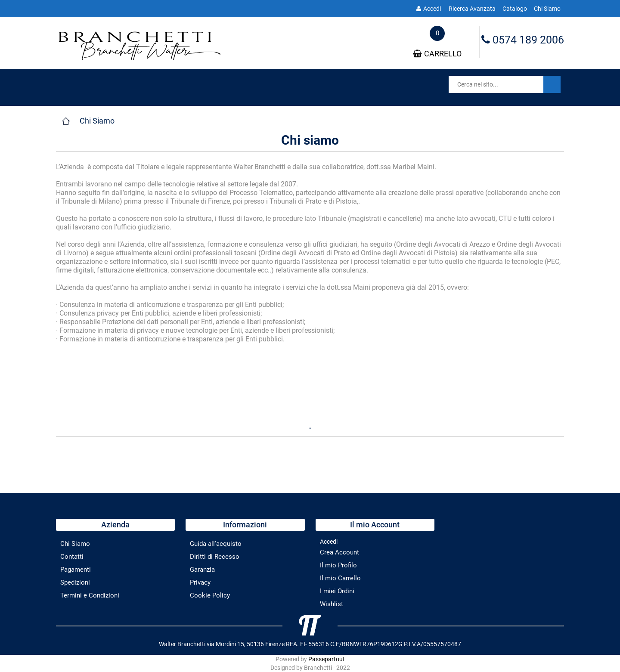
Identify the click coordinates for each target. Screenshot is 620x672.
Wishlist (332, 604)
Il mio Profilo (338, 565)
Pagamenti (76, 570)
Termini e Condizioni (90, 595)
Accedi (429, 9)
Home (66, 121)
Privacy (200, 582)
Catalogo (515, 9)
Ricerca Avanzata (472, 9)
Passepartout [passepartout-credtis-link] (327, 659)
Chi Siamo (547, 9)
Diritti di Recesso (215, 557)
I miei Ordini (337, 591)
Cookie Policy (210, 595)
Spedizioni (75, 582)
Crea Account (339, 552)
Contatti (72, 557)
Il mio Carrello (340, 578)
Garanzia (202, 570)
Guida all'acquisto (216, 544)
